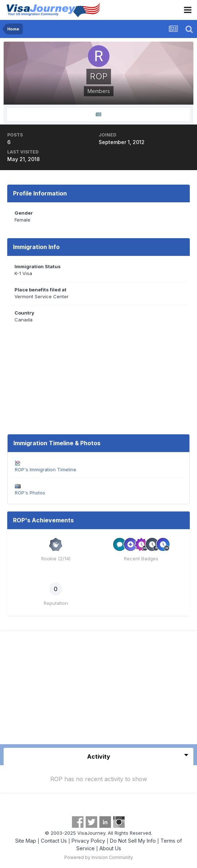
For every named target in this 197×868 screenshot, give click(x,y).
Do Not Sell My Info (133, 841)
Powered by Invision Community (99, 857)
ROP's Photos (30, 493)
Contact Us (54, 841)
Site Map (26, 841)
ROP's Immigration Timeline (46, 469)
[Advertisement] (99, 690)
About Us (110, 848)
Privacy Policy (88, 841)
